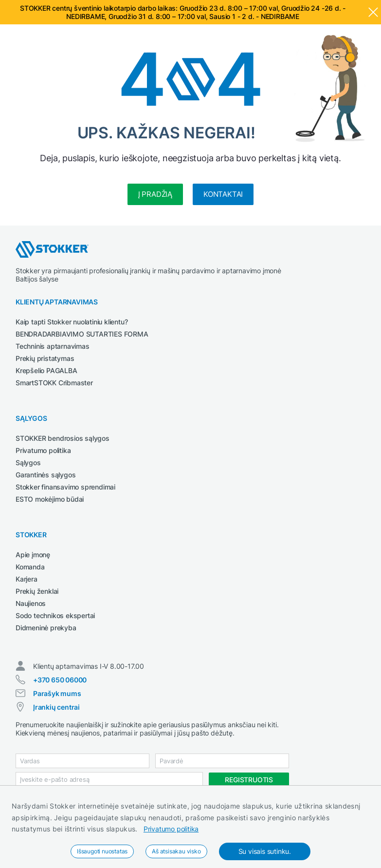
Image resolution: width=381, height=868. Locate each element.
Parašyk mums (57, 693)
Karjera (27, 579)
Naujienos (31, 603)
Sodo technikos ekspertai (55, 615)
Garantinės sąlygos (45, 475)
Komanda (30, 567)
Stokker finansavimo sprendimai (65, 487)
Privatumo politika (171, 829)
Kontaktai (223, 194)
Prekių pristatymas (45, 358)
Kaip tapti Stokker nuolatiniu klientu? (72, 322)
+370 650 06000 (60, 680)
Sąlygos (28, 462)
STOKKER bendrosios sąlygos (63, 438)
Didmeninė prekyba (46, 628)
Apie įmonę (33, 555)
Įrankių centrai (56, 707)
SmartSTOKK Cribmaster (54, 383)
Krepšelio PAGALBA (46, 370)
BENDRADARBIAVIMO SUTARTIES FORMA (82, 334)
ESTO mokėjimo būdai (50, 499)
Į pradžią (155, 194)
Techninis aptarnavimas (53, 346)
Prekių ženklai (37, 591)
